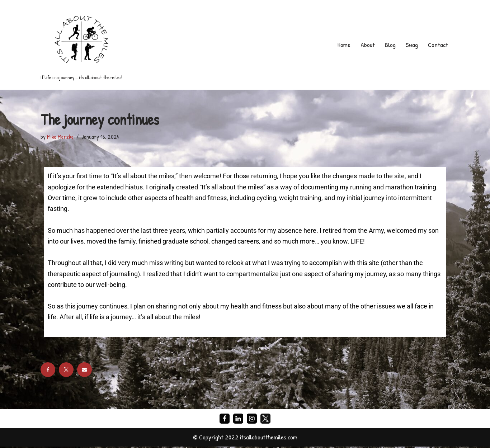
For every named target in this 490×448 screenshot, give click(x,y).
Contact (438, 45)
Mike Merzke (60, 137)
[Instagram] (252, 420)
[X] (265, 420)
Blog (390, 45)
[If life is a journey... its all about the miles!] (81, 45)
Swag (411, 45)
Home (344, 45)
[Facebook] (225, 420)
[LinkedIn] (238, 420)
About (367, 45)
